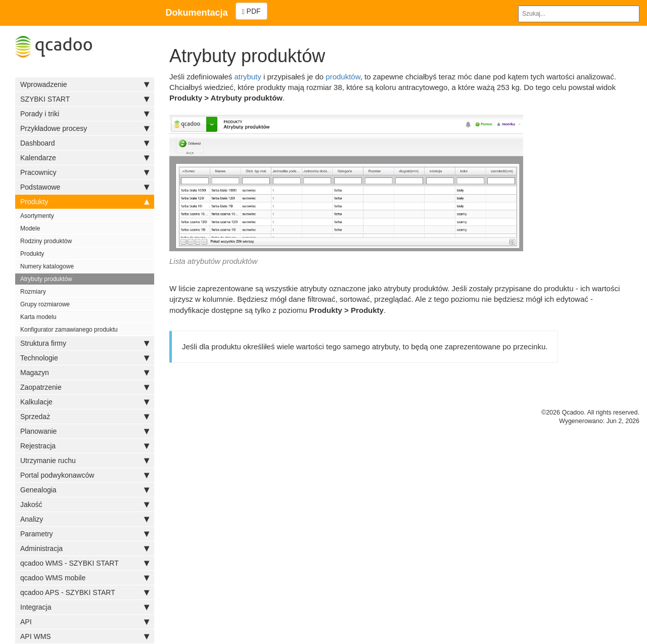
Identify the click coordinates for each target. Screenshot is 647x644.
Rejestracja (85, 446)
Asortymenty (37, 216)
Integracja (85, 607)
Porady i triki (85, 114)
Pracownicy (85, 172)
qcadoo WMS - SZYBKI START (85, 563)
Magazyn (85, 373)
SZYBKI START (85, 99)
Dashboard (85, 143)
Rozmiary (33, 292)
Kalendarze (85, 158)
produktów (343, 77)
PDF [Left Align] (251, 11)
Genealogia (85, 490)
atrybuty (247, 77)
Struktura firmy (85, 343)
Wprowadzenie (85, 84)
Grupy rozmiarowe (45, 304)
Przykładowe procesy (85, 128)
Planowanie (85, 431)
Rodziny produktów (46, 241)
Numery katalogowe (47, 266)
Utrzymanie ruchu (85, 461)
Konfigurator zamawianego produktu (69, 330)
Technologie (85, 358)
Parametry (85, 534)
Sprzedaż (85, 417)
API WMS (85, 636)
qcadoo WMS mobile (85, 578)
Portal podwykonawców (85, 475)
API (85, 622)
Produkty (85, 202)
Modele (30, 228)
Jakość (85, 504)
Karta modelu (38, 317)
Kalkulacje (85, 402)
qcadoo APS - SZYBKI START (85, 592)
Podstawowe (85, 187)
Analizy (85, 519)
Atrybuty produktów (46, 279)
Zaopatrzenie (85, 387)
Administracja (85, 548)
